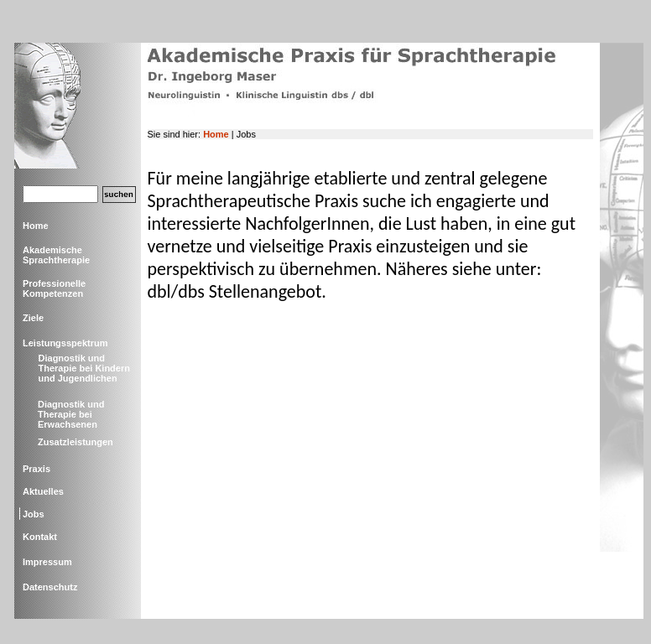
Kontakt (40, 537)
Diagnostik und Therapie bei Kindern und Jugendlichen (84, 368)
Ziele (33, 318)
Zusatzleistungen (76, 442)
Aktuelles (43, 491)
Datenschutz (50, 587)
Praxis (36, 469)
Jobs (34, 514)
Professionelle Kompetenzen (54, 288)
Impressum (47, 562)
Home (36, 226)
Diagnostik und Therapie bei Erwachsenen (71, 414)
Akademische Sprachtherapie (56, 255)
